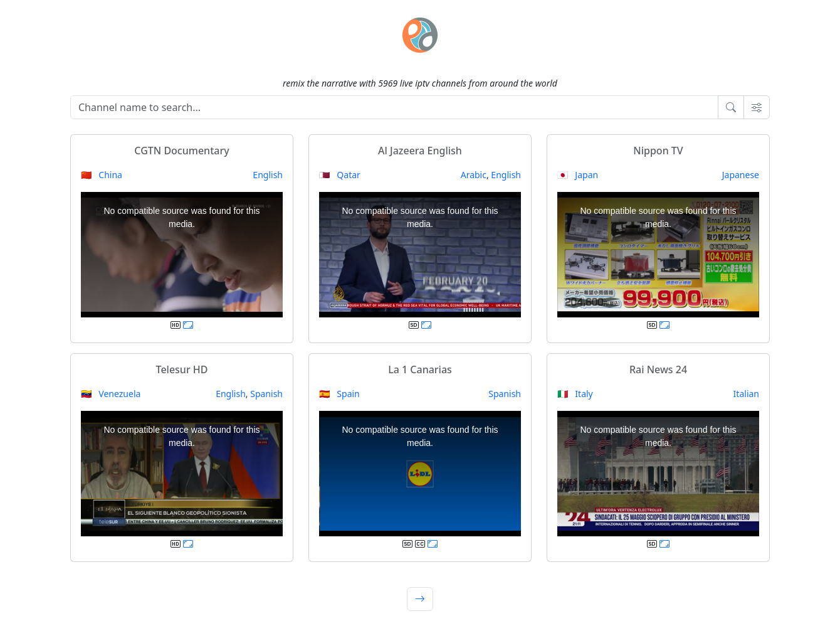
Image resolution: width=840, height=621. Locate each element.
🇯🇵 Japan (578, 175)
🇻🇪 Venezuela (111, 394)
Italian (746, 394)
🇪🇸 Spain (339, 394)
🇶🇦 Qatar (340, 175)
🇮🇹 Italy (575, 394)
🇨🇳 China (102, 175)
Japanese (741, 175)
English (268, 175)
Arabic (474, 175)
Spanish (266, 394)
